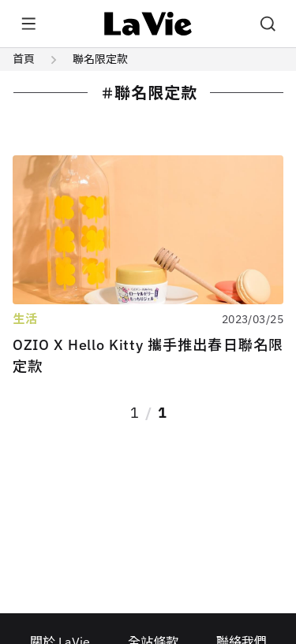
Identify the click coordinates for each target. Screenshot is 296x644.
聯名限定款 (100, 59)
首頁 (24, 59)
